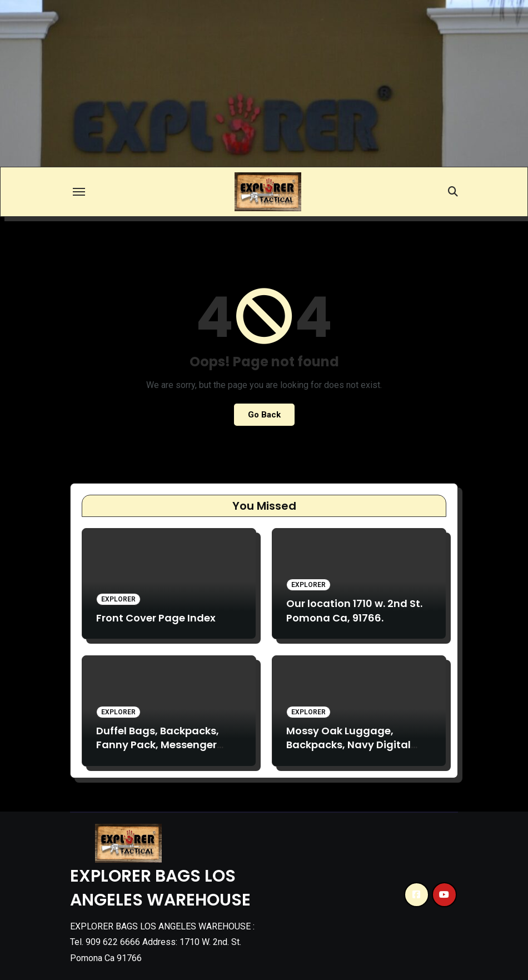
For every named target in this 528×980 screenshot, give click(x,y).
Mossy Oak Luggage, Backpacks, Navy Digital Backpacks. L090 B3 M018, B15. (351, 752)
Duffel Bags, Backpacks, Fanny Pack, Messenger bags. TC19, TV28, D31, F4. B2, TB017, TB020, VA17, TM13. (168, 752)
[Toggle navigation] (79, 192)
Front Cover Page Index (156, 618)
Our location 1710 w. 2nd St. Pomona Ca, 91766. (354, 610)
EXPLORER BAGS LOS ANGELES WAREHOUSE (160, 888)
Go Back (264, 415)
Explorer (118, 599)
